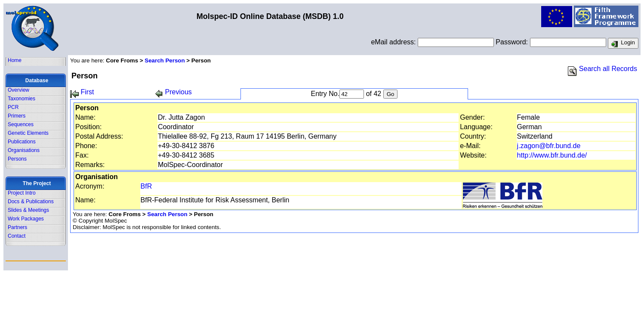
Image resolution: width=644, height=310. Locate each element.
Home (15, 60)
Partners (17, 227)
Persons (17, 159)
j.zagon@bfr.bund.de (549, 146)
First (82, 92)
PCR (13, 107)
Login (623, 43)
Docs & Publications (31, 201)
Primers (17, 116)
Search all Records (602, 69)
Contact (17, 236)
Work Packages (26, 219)
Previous (174, 92)
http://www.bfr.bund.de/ (552, 155)
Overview (18, 90)
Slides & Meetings (28, 210)
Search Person (165, 60)
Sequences (21, 124)
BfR (146, 186)
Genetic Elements (28, 133)
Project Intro (22, 193)
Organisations (24, 150)
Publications (22, 142)
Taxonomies (22, 99)
